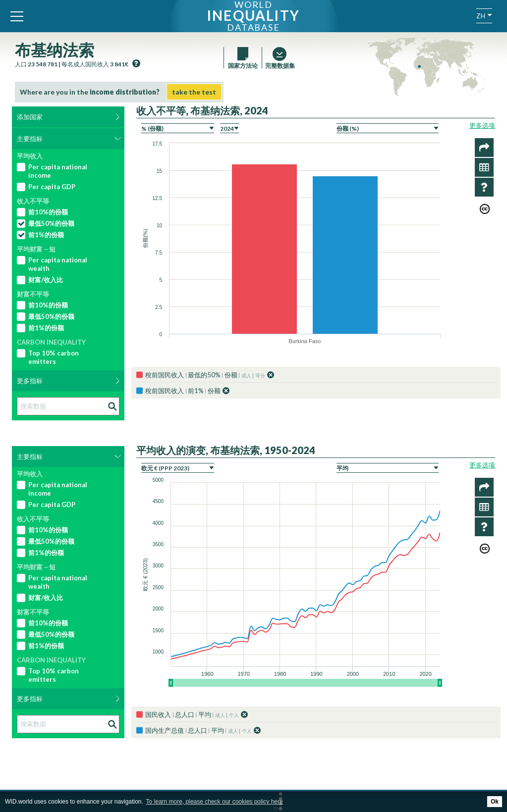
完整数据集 (280, 66)
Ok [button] (495, 802)
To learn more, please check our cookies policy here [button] (215, 802)
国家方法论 (243, 66)
